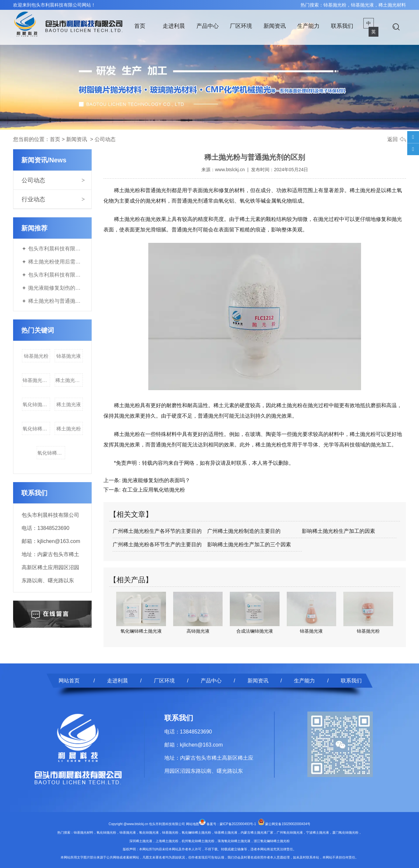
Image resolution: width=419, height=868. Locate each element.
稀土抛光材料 (69, 380)
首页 (140, 26)
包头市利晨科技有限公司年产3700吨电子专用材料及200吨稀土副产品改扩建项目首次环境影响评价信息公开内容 (56, 275)
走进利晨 (174, 26)
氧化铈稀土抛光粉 (36, 429)
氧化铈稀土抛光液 (51, 453)
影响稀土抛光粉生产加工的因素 (338, 531)
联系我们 (342, 26)
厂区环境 (241, 26)
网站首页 (69, 681)
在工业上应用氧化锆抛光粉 (153, 490)
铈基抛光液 (69, 356)
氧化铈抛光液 (36, 404)
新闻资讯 (275, 26)
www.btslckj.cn (230, 170)
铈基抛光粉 (36, 356)
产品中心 (208, 26)
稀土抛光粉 (69, 429)
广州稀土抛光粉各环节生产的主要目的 (157, 544)
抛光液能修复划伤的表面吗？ (56, 288)
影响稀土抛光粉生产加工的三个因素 (249, 544)
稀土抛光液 (69, 404)
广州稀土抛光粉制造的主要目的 (244, 531)
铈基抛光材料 (36, 380)
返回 (392, 139)
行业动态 (33, 199)
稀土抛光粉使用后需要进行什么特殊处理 (56, 262)
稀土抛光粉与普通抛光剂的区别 (56, 301)
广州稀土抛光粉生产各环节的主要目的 (157, 531)
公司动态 (33, 180)
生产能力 (308, 26)
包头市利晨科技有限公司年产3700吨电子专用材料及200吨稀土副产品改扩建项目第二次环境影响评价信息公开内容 (56, 249)
